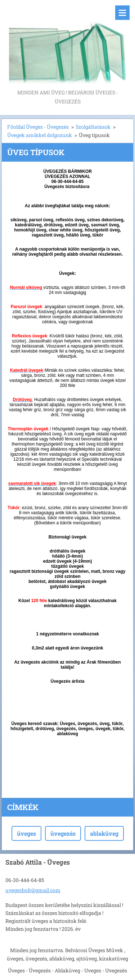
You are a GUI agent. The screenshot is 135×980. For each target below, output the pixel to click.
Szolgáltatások (93, 127)
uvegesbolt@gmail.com (33, 890)
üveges (26, 833)
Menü (122, 13)
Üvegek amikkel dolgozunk (40, 135)
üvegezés (63, 833)
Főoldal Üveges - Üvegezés (38, 127)
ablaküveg (104, 833)
